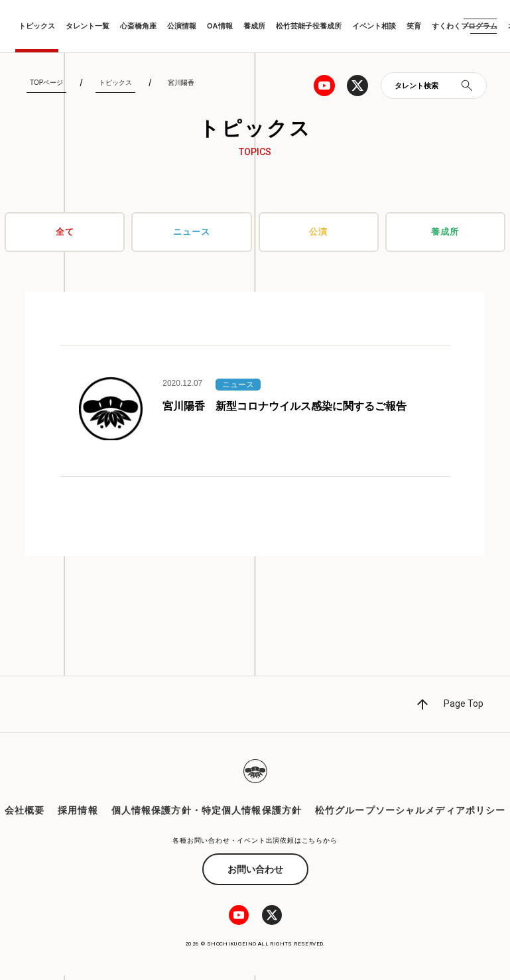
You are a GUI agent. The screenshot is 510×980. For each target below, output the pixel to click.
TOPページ (46, 83)
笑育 (414, 26)
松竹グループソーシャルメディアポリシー (410, 815)
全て (65, 232)
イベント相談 (374, 26)
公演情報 (182, 26)
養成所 (254, 26)
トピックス (37, 26)
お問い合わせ (255, 874)
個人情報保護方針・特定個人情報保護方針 (207, 815)
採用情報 (78, 815)
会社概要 (25, 815)
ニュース (192, 232)
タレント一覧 (88, 26)
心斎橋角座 (138, 26)
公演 (318, 232)
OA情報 (220, 26)
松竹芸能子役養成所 (309, 26)
